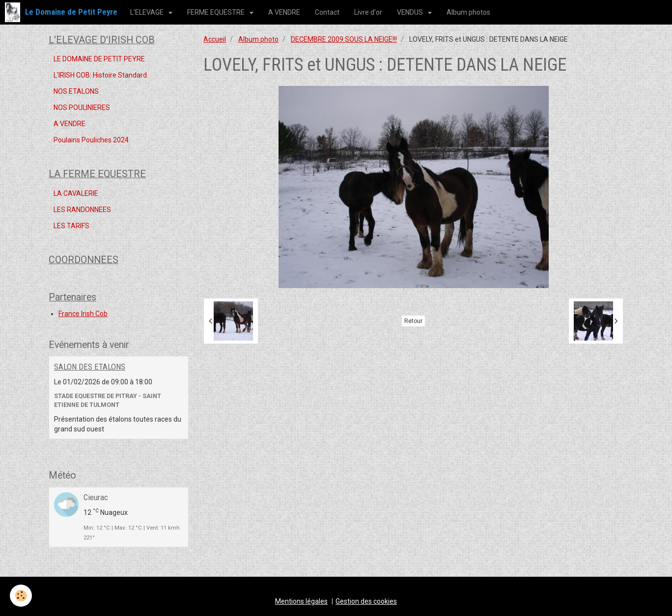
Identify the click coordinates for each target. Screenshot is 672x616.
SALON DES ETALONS (90, 367)
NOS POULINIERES (82, 107)
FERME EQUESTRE (217, 12)
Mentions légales (301, 601)
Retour (413, 321)
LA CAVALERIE (76, 193)
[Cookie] (21, 596)
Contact (327, 12)
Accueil (215, 39)
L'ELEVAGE (148, 12)
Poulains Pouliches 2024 (91, 140)
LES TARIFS (71, 226)
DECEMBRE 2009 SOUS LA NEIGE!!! (344, 39)
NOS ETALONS (76, 91)
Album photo (258, 39)
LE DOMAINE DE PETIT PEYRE (99, 59)
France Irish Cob (83, 314)
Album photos (468, 12)
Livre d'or (368, 12)
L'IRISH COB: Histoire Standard (100, 75)
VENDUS (411, 12)
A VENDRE (284, 12)
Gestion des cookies (366, 601)
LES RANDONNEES (82, 210)
